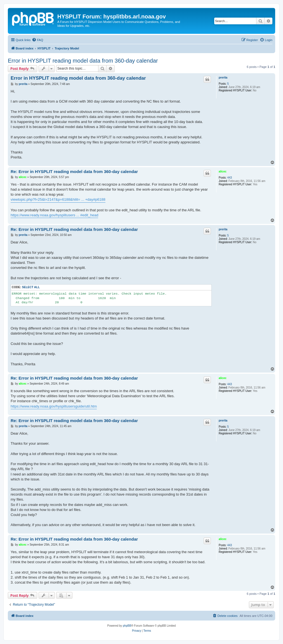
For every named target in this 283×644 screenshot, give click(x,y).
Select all (31, 287)
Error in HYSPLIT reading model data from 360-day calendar (83, 61)
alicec (223, 171)
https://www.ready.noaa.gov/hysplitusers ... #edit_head (54, 215)
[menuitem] (37, 40)
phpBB (127, 626)
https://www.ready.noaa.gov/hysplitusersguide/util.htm (54, 406)
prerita (223, 78)
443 (230, 178)
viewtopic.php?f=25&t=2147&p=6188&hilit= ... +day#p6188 (58, 199)
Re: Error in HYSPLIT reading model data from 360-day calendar (74, 171)
